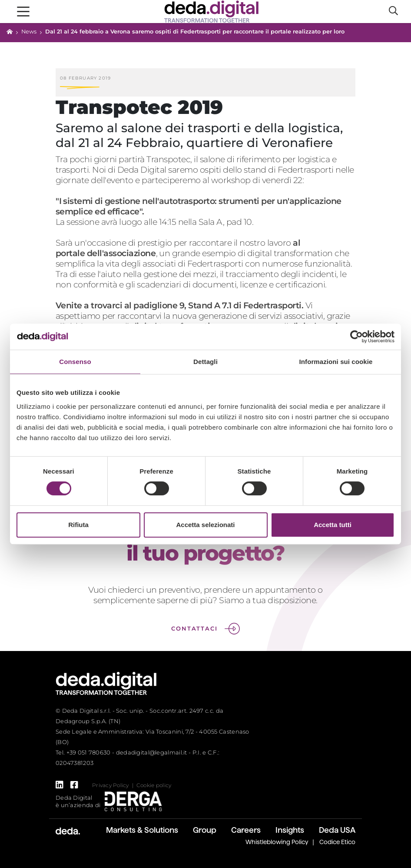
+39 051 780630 (89, 752)
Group (205, 830)
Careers (246, 830)
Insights (290, 830)
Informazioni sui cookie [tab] (336, 362)
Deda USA (337, 830)
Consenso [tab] (75, 362)
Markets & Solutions (142, 830)
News (29, 32)
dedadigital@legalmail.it (152, 752)
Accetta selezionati (205, 525)
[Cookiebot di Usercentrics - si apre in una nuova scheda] (356, 337)
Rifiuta (78, 525)
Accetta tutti (333, 525)
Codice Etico (337, 842)
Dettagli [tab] (205, 362)
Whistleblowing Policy (277, 842)
